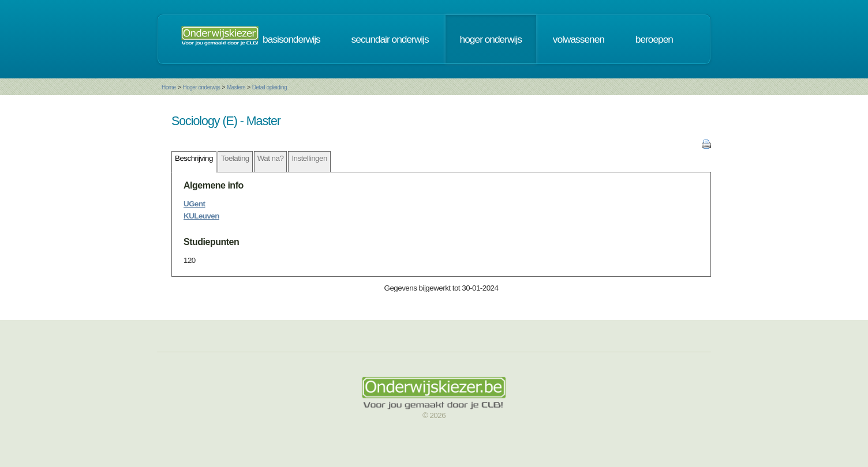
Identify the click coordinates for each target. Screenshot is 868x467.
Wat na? (271, 158)
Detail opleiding (270, 87)
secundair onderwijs (390, 39)
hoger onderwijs (491, 39)
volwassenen (579, 39)
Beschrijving (194, 158)
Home (169, 87)
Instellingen (309, 158)
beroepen (654, 39)
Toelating (235, 158)
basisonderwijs (291, 39)
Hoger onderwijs (201, 87)
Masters (236, 87)
